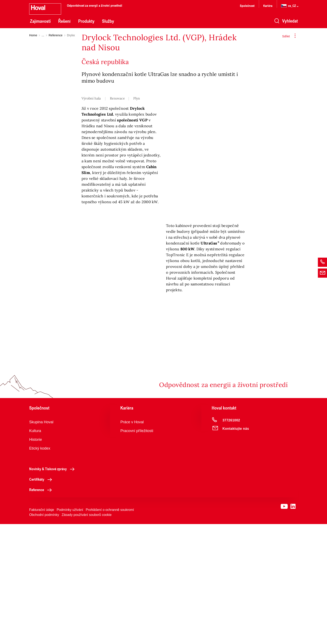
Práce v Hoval (132, 542)
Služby (108, 21)
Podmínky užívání (70, 630)
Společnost (247, 6)
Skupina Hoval (41, 542)
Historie (36, 560)
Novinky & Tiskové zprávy (53, 589)
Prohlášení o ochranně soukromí (110, 630)
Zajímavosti (40, 21)
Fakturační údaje (42, 630)
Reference (55, 35)
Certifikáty (42, 599)
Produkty (86, 21)
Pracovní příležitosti (137, 551)
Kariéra (268, 6)
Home (33, 35)
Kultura (35, 551)
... (43, 35)
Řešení (64, 21)
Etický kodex (40, 568)
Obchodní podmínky (44, 635)
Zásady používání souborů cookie (87, 635)
